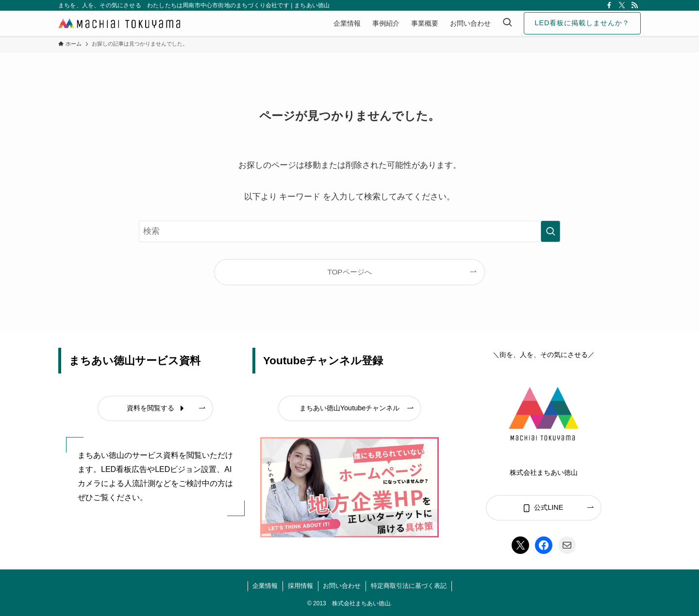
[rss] (634, 5)
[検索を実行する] (550, 231)
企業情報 (265, 586)
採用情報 (300, 586)
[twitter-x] (622, 5)
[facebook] (609, 5)
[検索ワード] (349, 231)
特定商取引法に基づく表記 (409, 586)
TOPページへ (349, 272)
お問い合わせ (342, 586)
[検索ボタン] (507, 23)
